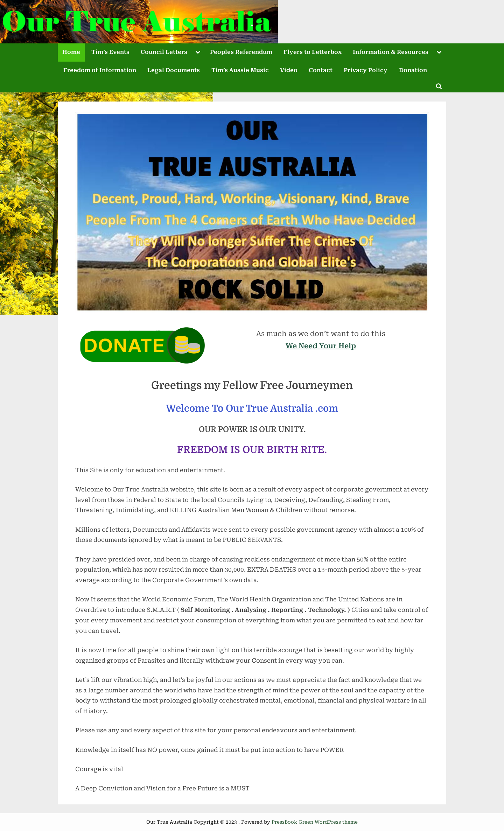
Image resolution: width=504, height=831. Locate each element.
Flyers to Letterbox (313, 52)
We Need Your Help (321, 346)
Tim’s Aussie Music (240, 70)
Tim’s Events (110, 52)
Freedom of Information (100, 70)
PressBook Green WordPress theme (315, 822)
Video (289, 70)
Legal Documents (174, 70)
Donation (413, 70)
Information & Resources (391, 52)
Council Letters (164, 52)
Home (71, 52)
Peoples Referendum (241, 52)
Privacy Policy (366, 70)
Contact (321, 70)
